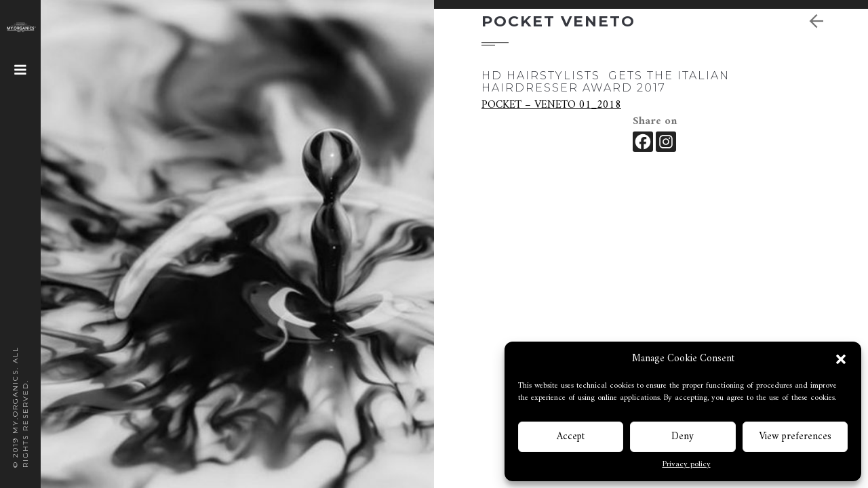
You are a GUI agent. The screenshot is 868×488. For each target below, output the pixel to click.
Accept (571, 437)
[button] (841, 359)
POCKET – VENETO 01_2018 (551, 105)
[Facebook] (643, 142)
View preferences (795, 437)
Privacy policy (687, 465)
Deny (683, 437)
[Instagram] (666, 142)
